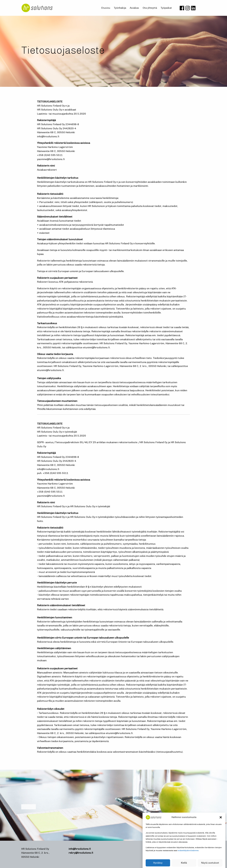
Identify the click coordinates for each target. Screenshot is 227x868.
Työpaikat (166, 8)
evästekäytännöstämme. (188, 859)
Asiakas (134, 8)
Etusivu (106, 8)
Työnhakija (120, 8)
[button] (221, 826)
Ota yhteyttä (150, 8)
